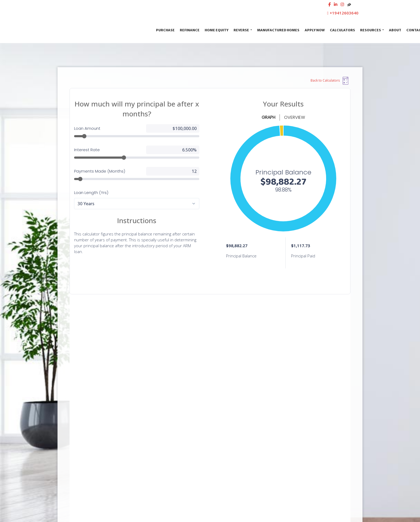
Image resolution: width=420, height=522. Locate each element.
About (395, 30)
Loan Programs (301, 407)
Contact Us (98, 369)
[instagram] (342, 4)
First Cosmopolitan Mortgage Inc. (105, 30)
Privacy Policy (223, 416)
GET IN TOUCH (335, 332)
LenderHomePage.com (340, 508)
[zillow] (349, 4)
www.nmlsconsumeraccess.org (86, 441)
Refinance (190, 30)
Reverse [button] (242, 30)
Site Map (220, 436)
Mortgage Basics (303, 426)
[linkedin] (336, 4)
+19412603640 (343, 13)
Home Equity (217, 30)
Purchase (165, 30)
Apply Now (315, 30)
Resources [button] (371, 30)
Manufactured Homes (278, 30)
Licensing (220, 445)
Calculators (342, 30)
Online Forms (300, 436)
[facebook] (329, 4)
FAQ (292, 445)
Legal (217, 407)
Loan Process (300, 416)
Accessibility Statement (232, 426)
